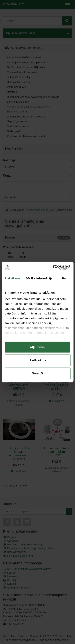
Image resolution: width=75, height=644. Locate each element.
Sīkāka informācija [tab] (39, 278)
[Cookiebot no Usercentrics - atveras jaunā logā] (53, 267)
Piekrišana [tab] (12, 278)
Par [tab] (64, 278)
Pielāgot (38, 360)
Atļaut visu (37, 347)
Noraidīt (37, 373)
